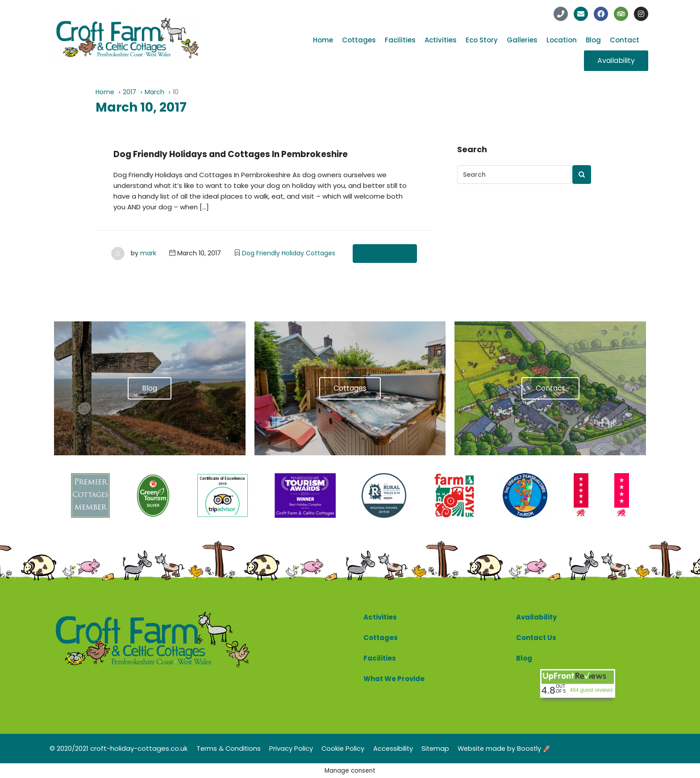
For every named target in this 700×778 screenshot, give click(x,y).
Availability (536, 617)
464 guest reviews (591, 690)
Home (323, 40)
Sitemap (440, 748)
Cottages (359, 40)
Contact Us (536, 638)
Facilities (400, 40)
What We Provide (394, 679)
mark (148, 253)
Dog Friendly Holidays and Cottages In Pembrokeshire (237, 154)
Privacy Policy (293, 748)
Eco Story (482, 40)
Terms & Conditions (229, 748)
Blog (593, 40)
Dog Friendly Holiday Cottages (289, 253)
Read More (385, 254)
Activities (441, 40)
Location (562, 40)
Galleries (522, 40)
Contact (625, 40)
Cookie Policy (346, 748)
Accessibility (397, 748)
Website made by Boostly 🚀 (512, 748)
